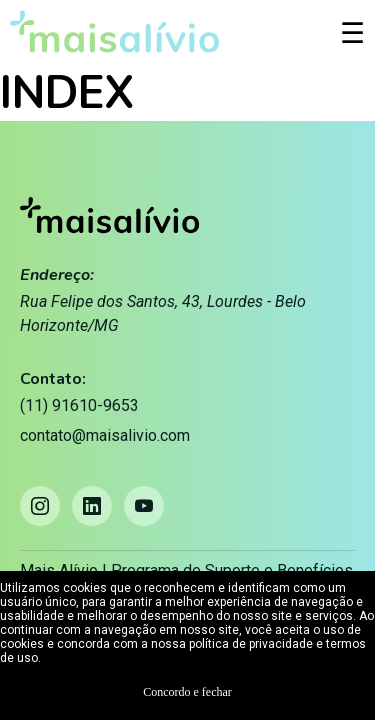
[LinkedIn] (92, 506)
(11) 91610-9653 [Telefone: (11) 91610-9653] (79, 405)
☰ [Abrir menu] (352, 33)
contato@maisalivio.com (105, 435)
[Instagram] (40, 506)
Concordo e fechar (187, 692)
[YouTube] (144, 506)
